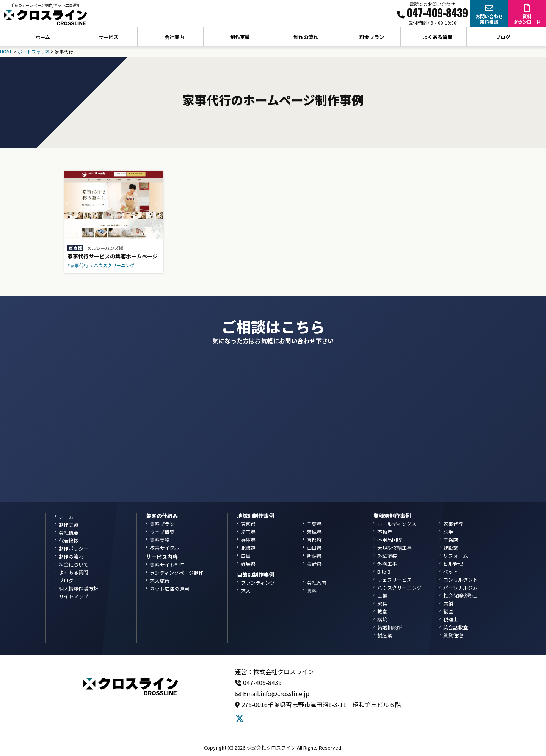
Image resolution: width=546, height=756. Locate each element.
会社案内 (317, 583)
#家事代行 (78, 265)
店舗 (448, 603)
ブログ (503, 37)
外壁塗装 (387, 556)
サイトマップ (74, 596)
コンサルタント (460, 580)
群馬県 (248, 564)
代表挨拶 (69, 541)
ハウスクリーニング (399, 588)
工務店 (451, 540)
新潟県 (314, 556)
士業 (382, 596)
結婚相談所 (390, 627)
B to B (384, 572)
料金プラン (372, 37)
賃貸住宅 (453, 635)
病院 (382, 619)
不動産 (385, 532)
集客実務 (160, 540)
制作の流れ (306, 37)
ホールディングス (397, 524)
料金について (74, 564)
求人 (246, 591)
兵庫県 (248, 540)
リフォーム (456, 556)
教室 (382, 611)
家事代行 (453, 524)
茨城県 (314, 532)
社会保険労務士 (460, 596)
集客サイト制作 (167, 565)
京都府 (314, 540)
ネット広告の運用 (169, 589)
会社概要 (69, 533)
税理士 (451, 619)
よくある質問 (438, 37)
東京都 (75, 248)
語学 (448, 532)
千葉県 (314, 524)
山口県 (314, 548)
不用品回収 (390, 540)
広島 (246, 556)
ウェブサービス (395, 580)
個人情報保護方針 (78, 588)
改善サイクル (165, 548)
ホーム (43, 37)
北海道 (248, 548)
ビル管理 (453, 564)
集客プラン (162, 524)
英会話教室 (456, 627)
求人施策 (160, 581)
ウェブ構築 (162, 532)
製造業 (385, 635)
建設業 (451, 548)
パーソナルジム (460, 588)
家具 (382, 603)
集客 (312, 591)
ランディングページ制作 (177, 573)
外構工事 (387, 564)
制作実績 (240, 37)
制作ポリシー (74, 549)
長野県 (314, 564)
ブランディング (258, 583)
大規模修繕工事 (395, 548)
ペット (451, 572)
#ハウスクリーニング (113, 265)
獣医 (448, 611)
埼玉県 (248, 532)
